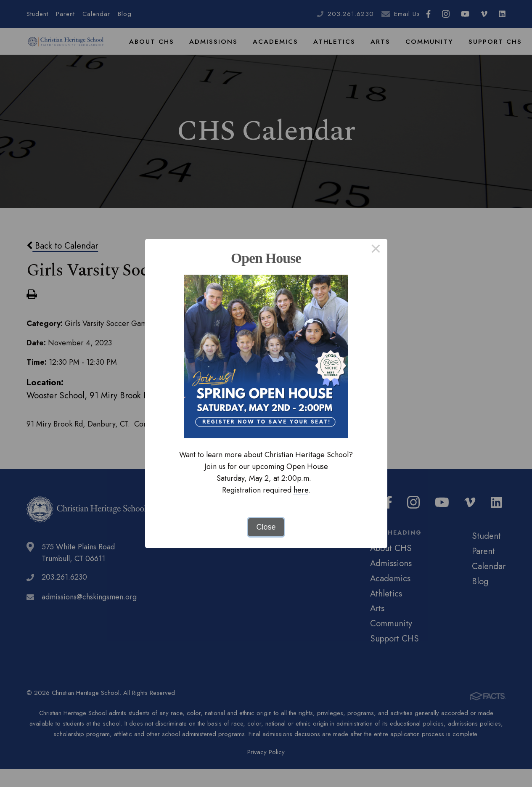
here (301, 490)
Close (266, 527)
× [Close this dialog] (376, 250)
